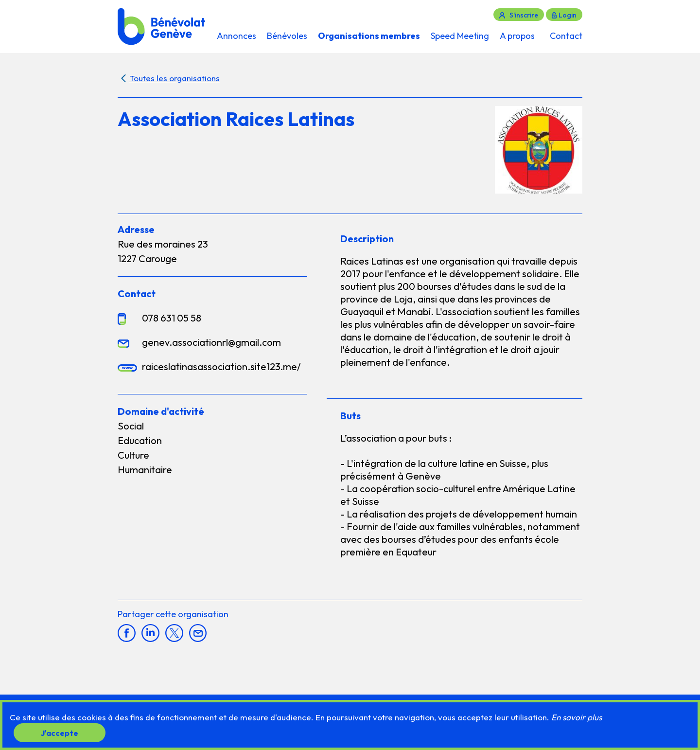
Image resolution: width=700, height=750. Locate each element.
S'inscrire (524, 15)
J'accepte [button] (60, 732)
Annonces (236, 36)
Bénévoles (287, 36)
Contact (566, 36)
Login (568, 15)
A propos (517, 36)
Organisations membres (369, 36)
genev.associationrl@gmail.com (211, 342)
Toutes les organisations (175, 78)
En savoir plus (577, 717)
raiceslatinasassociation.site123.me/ (221, 366)
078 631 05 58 (172, 318)
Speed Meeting (460, 36)
